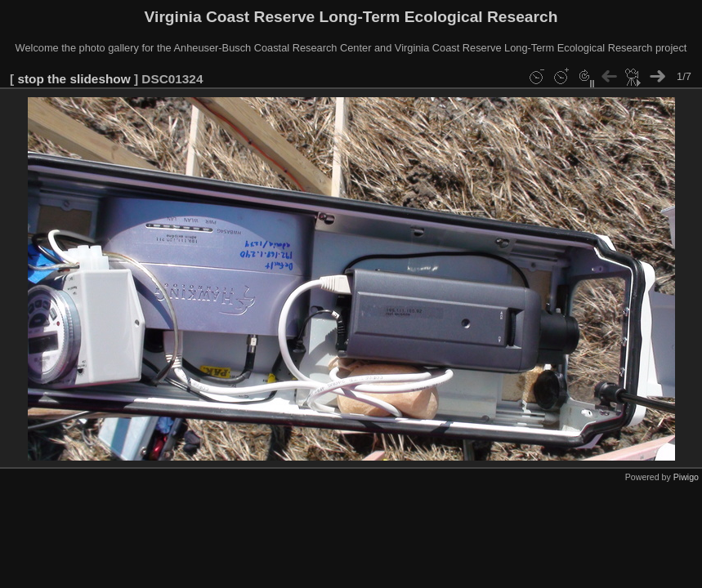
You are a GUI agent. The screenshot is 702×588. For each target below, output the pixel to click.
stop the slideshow (74, 79)
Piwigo (686, 477)
